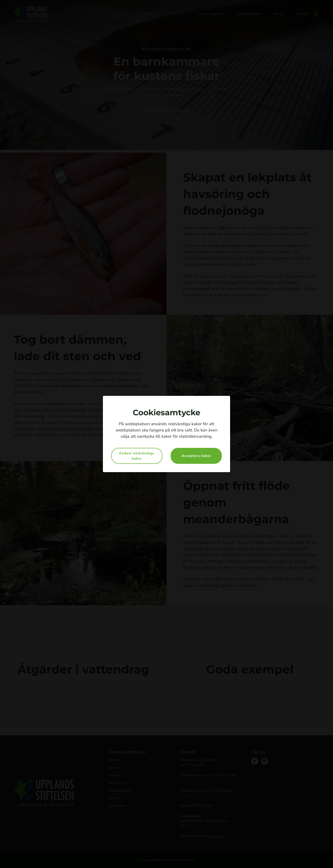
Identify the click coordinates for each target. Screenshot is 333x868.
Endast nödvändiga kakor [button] (137, 456)
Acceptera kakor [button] (196, 456)
